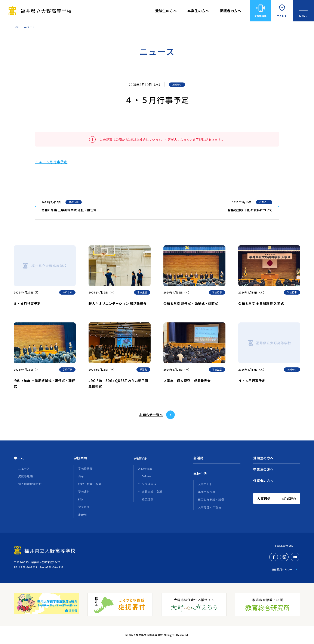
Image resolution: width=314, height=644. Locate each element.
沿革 (81, 476)
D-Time (147, 476)
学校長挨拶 (85, 468)
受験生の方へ (166, 11)
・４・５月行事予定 (51, 162)
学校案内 (80, 458)
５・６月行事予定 (27, 303)
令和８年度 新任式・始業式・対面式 (191, 303)
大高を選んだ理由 (210, 507)
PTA (81, 499)
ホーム (19, 458)
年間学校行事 (207, 492)
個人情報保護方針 (30, 484)
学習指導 (140, 458)
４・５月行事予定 (252, 381)
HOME (17, 27)
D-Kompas (145, 468)
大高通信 (277, 498)
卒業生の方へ (198, 11)
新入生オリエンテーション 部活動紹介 (118, 303)
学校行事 (74, 202)
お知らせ (177, 84)
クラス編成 (149, 484)
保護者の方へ (230, 11)
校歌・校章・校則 (90, 484)
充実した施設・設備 (211, 499)
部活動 (143, 369)
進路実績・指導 (152, 492)
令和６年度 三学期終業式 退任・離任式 (69, 210)
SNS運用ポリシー (282, 569)
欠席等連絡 (261, 16)
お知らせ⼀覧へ (151, 415)
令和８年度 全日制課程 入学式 (261, 303)
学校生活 (142, 292)
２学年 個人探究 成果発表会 (187, 381)
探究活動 (148, 499)
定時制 (82, 515)
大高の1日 (204, 484)
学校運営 (84, 492)
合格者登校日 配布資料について (250, 210)
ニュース (29, 27)
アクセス (282, 16)
